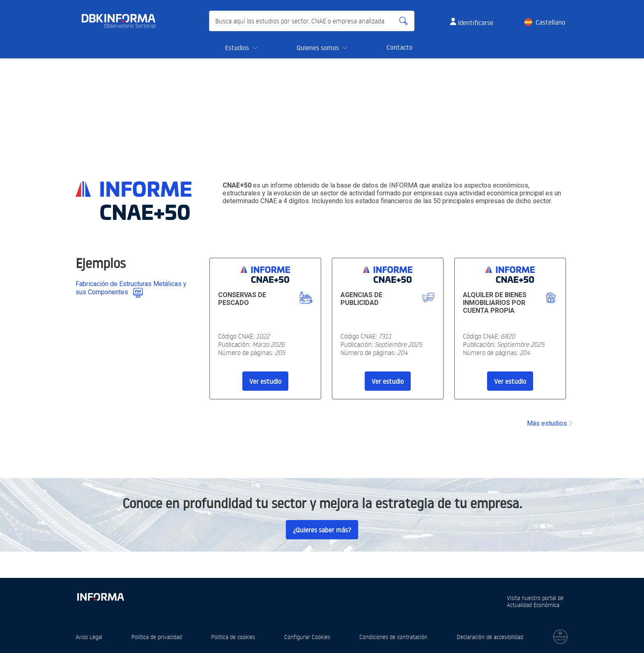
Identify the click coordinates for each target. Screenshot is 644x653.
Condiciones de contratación (393, 637)
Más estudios (550, 423)
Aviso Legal (89, 637)
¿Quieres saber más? (322, 530)
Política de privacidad (157, 637)
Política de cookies (233, 637)
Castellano (550, 22)
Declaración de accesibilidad (490, 637)
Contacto (399, 47)
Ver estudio (265, 381)
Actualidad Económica (533, 605)
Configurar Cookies (307, 637)
